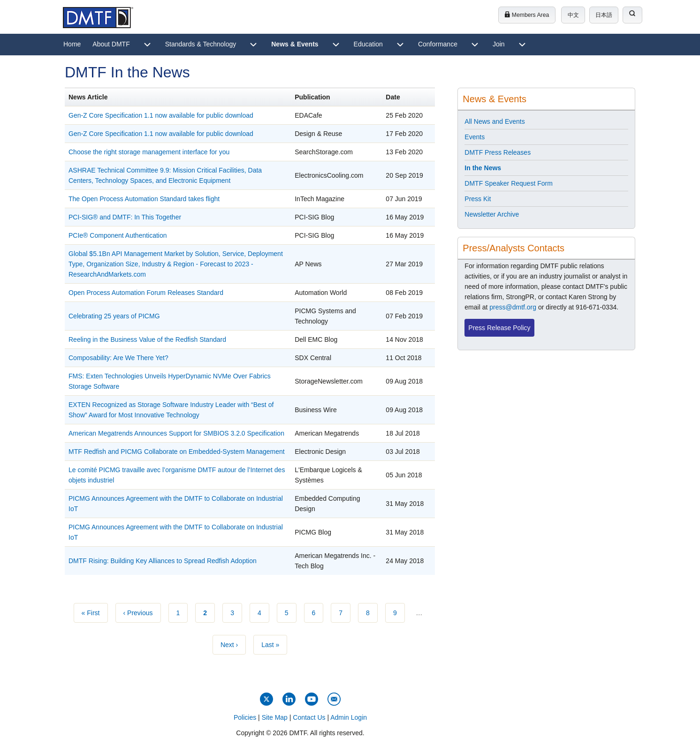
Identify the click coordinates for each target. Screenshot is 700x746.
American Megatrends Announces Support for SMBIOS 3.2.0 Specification (176, 433)
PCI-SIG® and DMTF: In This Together (125, 217)
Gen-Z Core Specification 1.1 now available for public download (161, 115)
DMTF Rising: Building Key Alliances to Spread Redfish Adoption (163, 561)
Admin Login (349, 717)
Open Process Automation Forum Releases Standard (146, 293)
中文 (573, 15)
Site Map (275, 717)
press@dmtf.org (513, 307)
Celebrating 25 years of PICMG (114, 316)
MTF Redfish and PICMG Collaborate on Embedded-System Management (177, 452)
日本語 (604, 15)
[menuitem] (72, 45)
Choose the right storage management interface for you (149, 152)
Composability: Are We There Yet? (118, 358)
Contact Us (309, 717)
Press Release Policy (499, 328)
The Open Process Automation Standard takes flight (144, 199)
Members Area (527, 15)
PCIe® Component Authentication (118, 235)
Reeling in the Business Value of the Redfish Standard (147, 339)
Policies (245, 717)
